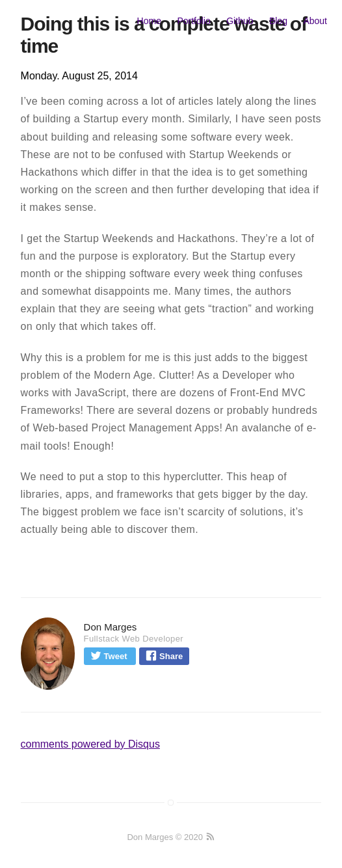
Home (149, 21)
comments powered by (90, 744)
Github (240, 21)
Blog (278, 21)
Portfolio (193, 21)
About (315, 21)
